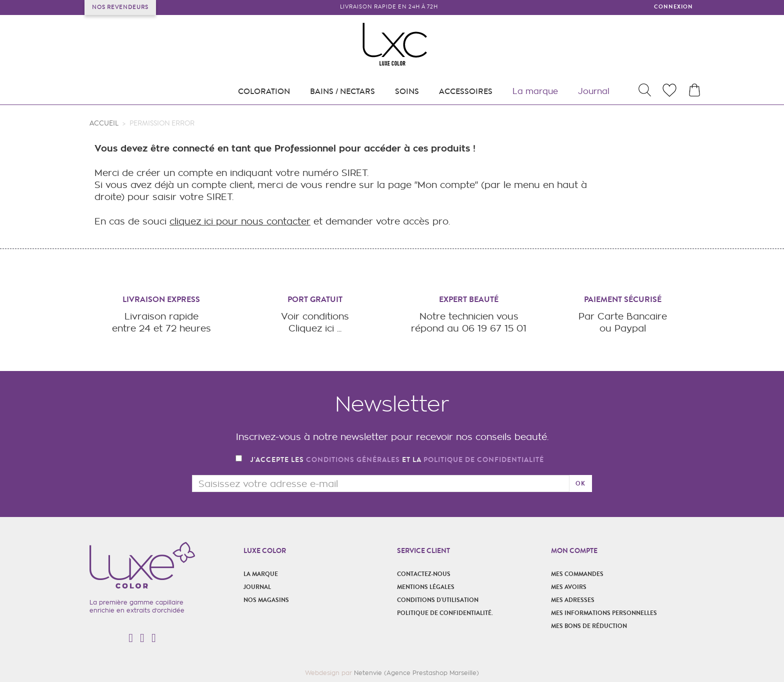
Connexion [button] (673, 7)
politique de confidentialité (484, 460)
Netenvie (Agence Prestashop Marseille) (416, 673)
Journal (257, 587)
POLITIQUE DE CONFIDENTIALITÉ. (445, 613)
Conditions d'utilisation (438, 600)
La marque (261, 574)
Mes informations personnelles (604, 613)
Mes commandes (577, 574)
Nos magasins (266, 600)
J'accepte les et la (397, 460)
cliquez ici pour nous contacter (240, 221)
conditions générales (353, 460)
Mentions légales (426, 587)
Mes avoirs (569, 587)
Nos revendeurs (120, 7)
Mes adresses (573, 600)
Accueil (104, 123)
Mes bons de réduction (589, 626)
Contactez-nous (424, 574)
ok (580, 483)
